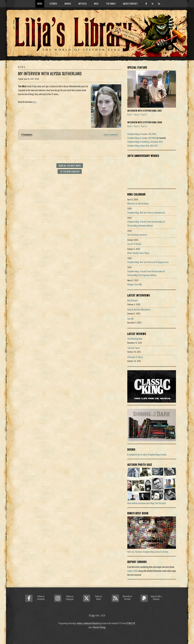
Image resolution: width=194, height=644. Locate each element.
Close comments (111, 135)
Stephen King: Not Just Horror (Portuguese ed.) (148, 262)
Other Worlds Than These (138, 253)
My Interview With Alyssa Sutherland (50, 74)
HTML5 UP (131, 623)
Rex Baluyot (132, 300)
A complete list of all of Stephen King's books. (147, 454)
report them (133, 571)
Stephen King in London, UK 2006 (142, 134)
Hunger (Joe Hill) (135, 284)
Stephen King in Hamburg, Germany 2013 (145, 142)
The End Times (134, 348)
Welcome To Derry (135, 357)
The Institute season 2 (137, 235)
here (35, 102)
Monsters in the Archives (138, 203)
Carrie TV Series (134, 244)
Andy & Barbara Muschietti (139, 309)
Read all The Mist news (70, 166)
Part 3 (144, 115)
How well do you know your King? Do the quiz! (147, 503)
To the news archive (70, 171)
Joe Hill (130, 319)
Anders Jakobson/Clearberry (89, 623)
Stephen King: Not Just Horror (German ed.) (146, 213)
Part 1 (130, 115)
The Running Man (135, 339)
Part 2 (137, 115)
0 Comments (27, 135)
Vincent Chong (99, 627)
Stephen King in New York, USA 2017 (143, 146)
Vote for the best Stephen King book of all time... (148, 552)
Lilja (93, 615)
